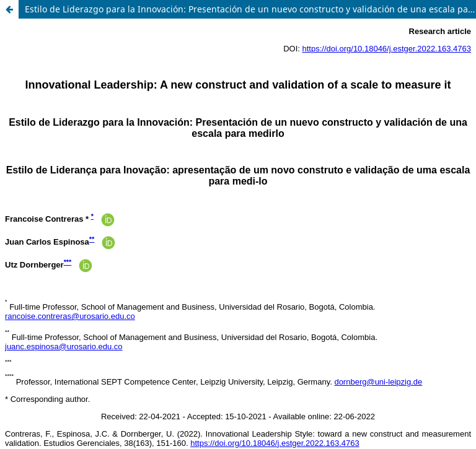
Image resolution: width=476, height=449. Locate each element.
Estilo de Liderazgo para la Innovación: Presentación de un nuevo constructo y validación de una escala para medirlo (250, 9)
